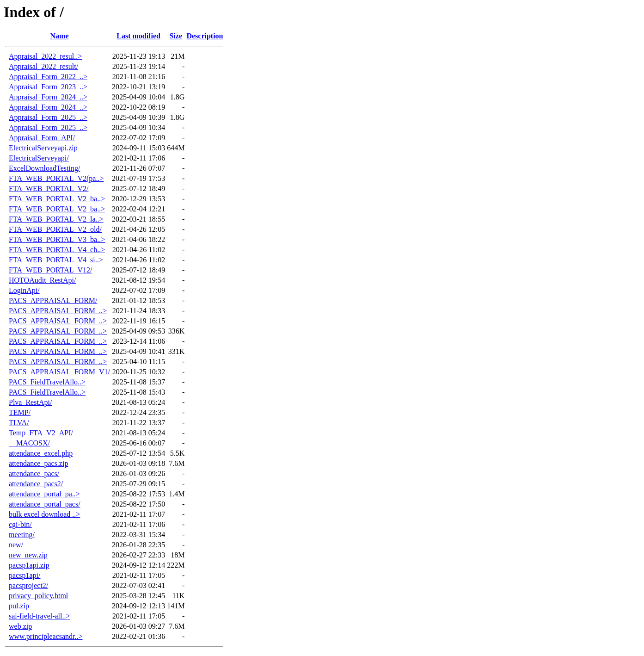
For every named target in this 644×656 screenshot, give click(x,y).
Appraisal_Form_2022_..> (48, 77)
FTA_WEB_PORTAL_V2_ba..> (57, 199)
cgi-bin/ (20, 524)
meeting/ (22, 535)
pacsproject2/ (28, 585)
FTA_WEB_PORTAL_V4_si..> (56, 260)
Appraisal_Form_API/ (42, 138)
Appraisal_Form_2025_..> (48, 117)
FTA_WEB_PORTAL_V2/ (49, 189)
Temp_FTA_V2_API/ (41, 433)
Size (176, 36)
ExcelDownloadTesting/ (44, 168)
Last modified (138, 36)
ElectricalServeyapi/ (39, 158)
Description (205, 36)
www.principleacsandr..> (46, 636)
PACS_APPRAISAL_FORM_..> (58, 311)
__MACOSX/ (29, 443)
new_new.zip (28, 555)
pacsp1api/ (25, 575)
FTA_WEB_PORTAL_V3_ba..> (57, 239)
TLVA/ (19, 423)
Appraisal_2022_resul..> (45, 56)
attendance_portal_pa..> (44, 494)
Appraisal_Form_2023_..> (48, 87)
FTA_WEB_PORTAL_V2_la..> (56, 219)
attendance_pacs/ (34, 473)
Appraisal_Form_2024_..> (48, 97)
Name (60, 36)
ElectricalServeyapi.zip (43, 148)
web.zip (20, 626)
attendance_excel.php (41, 453)
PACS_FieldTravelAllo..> (47, 382)
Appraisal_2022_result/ (43, 66)
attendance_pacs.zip (38, 463)
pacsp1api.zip (29, 565)
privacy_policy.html (38, 596)
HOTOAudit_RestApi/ (42, 280)
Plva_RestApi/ (30, 402)
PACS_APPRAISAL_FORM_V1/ (59, 372)
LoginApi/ (24, 290)
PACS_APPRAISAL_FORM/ (53, 300)
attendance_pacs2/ (36, 484)
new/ (16, 545)
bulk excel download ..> (44, 514)
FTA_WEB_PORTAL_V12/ (50, 270)
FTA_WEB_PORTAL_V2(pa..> (56, 178)
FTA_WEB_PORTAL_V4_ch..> (57, 250)
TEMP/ (20, 412)
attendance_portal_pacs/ (45, 504)
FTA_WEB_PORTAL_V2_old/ (55, 229)
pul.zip (19, 606)
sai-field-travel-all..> (40, 616)
